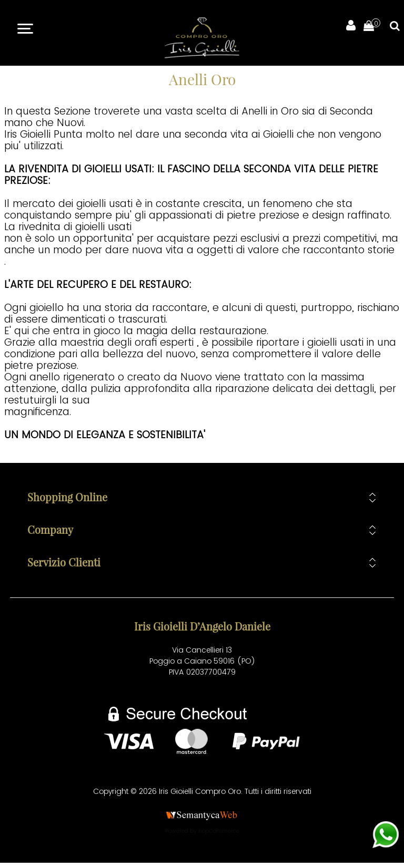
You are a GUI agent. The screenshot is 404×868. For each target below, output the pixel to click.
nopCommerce (219, 831)
